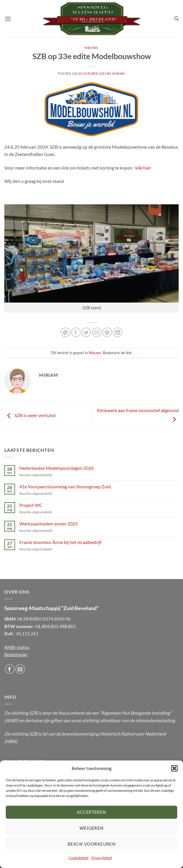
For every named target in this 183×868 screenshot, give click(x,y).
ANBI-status (17, 647)
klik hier (143, 168)
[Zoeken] (176, 19)
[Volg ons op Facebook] (10, 669)
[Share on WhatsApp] (65, 332)
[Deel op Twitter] (86, 332)
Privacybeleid (102, 858)
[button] (174, 768)
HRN (11, 741)
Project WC (31, 505)
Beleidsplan (16, 654)
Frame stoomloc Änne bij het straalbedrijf (60, 542)
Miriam (118, 73)
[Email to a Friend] (97, 332)
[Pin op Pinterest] (107, 332)
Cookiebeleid (78, 858)
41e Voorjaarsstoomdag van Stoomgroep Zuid (65, 486)
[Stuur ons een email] (20, 669)
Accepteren (91, 812)
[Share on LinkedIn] (118, 332)
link (129, 353)
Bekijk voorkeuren (92, 844)
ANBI (11, 720)
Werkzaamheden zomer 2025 (49, 524)
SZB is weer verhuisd (30, 415)
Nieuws (91, 48)
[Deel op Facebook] (76, 332)
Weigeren (91, 828)
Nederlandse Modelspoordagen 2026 (57, 468)
